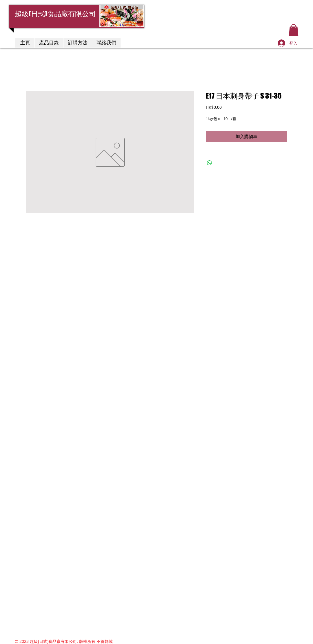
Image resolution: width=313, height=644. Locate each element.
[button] (294, 30)
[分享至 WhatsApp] (210, 163)
